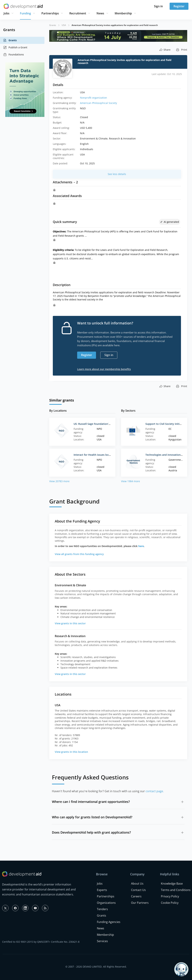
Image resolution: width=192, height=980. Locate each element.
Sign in (158, 6)
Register (179, 6)
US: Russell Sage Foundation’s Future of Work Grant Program (111, 424)
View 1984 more (130, 481)
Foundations (14, 55)
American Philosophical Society (98, 103)
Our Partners (140, 903)
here (141, 546)
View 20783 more (59, 481)
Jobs (6, 13)
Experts (102, 890)
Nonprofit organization (94, 98)
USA (64, 25)
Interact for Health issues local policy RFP (99, 455)
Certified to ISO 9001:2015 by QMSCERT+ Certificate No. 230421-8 (41, 942)
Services (102, 941)
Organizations (106, 903)
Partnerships (50, 13)
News (100, 13)
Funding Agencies (109, 922)
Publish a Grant (15, 47)
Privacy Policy (170, 896)
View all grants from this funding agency (79, 554)
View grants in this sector (70, 623)
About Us (137, 884)
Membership (123, 13)
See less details (117, 174)
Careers (136, 896)
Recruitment (78, 13)
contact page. (155, 791)
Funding (25, 13)
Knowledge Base (172, 884)
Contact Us (138, 890)
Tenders (102, 909)
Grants (10, 40)
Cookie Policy (170, 903)
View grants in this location (71, 752)
